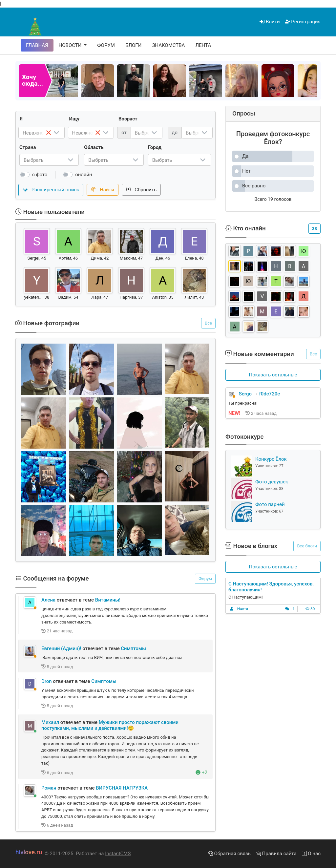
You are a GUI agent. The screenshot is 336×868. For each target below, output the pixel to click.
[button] (273, 375)
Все (208, 323)
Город (155, 147)
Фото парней (270, 504)
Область (94, 147)
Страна (28, 147)
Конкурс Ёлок (271, 459)
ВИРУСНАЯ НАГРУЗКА (122, 788)
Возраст (128, 119)
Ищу (74, 119)
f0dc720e (270, 394)
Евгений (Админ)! (61, 648)
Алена (48, 600)
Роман (49, 788)
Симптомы (133, 648)
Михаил (50, 722)
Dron (47, 681)
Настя (243, 609)
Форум (205, 579)
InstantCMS (118, 854)
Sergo (245, 394)
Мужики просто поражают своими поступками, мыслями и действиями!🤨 (110, 725)
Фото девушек (272, 482)
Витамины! (108, 600)
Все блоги (307, 546)
